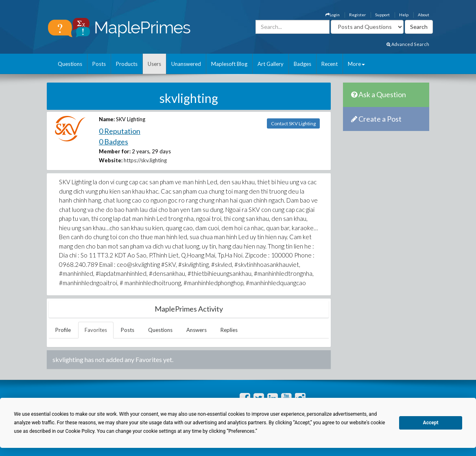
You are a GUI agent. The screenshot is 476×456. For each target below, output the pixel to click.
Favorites (96, 330)
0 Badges (114, 142)
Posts (99, 64)
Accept (431, 423)
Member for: (115, 151)
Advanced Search (408, 44)
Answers (197, 330)
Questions (70, 64)
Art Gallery (271, 64)
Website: (111, 160)
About (424, 15)
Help (404, 15)
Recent (330, 64)
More (356, 64)
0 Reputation (120, 131)
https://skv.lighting (145, 160)
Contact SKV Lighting (293, 123)
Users (154, 64)
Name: (107, 119)
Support (382, 15)
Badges (302, 64)
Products (127, 64)
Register (357, 15)
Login (333, 15)
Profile (63, 330)
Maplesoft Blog (229, 64)
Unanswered (186, 64)
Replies (229, 330)
